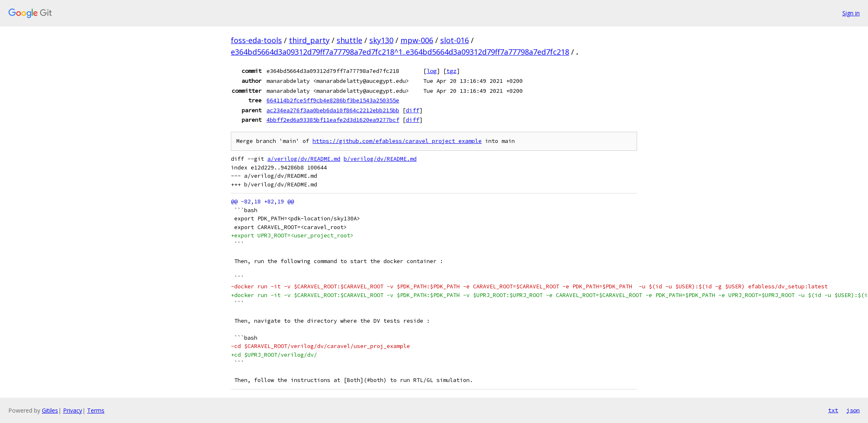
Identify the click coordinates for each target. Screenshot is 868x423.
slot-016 (455, 40)
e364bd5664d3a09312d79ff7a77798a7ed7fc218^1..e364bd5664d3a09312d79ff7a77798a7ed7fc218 (400, 52)
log (432, 71)
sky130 (381, 40)
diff (412, 110)
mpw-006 (417, 40)
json (853, 410)
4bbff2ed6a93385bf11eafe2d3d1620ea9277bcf (333, 120)
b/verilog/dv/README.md (380, 159)
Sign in (851, 13)
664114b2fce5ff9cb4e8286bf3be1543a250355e (333, 100)
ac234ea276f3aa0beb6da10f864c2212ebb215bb (333, 110)
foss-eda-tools (256, 40)
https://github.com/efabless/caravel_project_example (397, 141)
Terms (96, 410)
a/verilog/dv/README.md (304, 159)
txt (833, 410)
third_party (309, 40)
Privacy (73, 410)
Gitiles (50, 410)
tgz (451, 71)
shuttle (349, 40)
